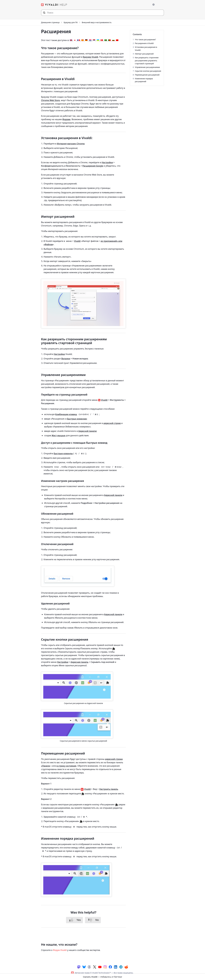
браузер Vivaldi (90, 57)
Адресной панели (87, 431)
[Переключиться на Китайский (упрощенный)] (117, 40)
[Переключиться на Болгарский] (113, 40)
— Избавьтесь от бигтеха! (102, 977)
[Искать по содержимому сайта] (102, 13)
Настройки (107, 162)
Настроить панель (109, 789)
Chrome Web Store (50, 100)
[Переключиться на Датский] (102, 40)
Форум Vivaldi (60, 950)
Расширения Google (93, 166)
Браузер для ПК (71, 22)
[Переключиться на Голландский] (90, 40)
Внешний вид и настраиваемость (97, 22)
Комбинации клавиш (66, 414)
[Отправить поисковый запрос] (44, 13)
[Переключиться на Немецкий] (86, 40)
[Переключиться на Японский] (75, 40)
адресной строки (114, 759)
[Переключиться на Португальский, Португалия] (109, 40)
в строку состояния (66, 766)
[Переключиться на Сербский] (94, 40)
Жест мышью (59, 435)
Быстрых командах (77, 419)
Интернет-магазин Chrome (71, 144)
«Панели (45, 766)
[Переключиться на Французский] (79, 40)
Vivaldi (77, 241)
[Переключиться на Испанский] (82, 40)
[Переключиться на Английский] (71, 40)
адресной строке (112, 423)
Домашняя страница (50, 22)
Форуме (66, 119)
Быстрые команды (63, 453)
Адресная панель (79, 662)
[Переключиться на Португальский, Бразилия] (106, 40)
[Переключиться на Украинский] (98, 40)
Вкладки (66, 358)
